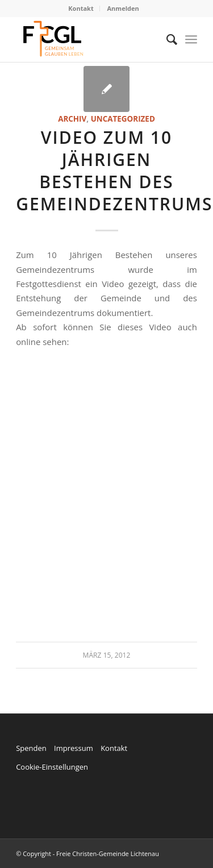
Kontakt (81, 8)
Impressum (74, 748)
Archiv (72, 119)
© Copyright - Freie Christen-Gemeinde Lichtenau (87, 854)
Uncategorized (123, 119)
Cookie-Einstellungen (52, 767)
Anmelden (123, 8)
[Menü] (191, 39)
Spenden (31, 748)
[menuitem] (81, 9)
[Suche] (166, 39)
